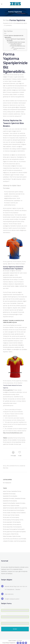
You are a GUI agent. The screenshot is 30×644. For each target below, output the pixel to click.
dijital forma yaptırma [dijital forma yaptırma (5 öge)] (21, 508)
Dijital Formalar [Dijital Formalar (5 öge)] (15, 506)
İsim (3, 608)
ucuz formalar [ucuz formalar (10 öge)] (22, 539)
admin (25, 23)
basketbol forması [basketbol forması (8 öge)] (20, 498)
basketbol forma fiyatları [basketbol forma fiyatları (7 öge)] (10, 496)
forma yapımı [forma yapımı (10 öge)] (7, 534)
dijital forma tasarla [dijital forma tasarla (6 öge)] (9, 508)
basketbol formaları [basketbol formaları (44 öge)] (9, 498)
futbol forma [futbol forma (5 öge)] (15, 534)
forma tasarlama (17, 442)
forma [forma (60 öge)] (5, 510)
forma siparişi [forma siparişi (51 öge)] (7, 520)
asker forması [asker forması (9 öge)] (7, 491)
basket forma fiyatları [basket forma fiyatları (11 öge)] (9, 503)
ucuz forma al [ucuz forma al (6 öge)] (14, 539)
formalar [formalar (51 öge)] (14, 513)
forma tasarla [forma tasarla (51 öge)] (17, 522)
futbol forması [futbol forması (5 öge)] (17, 536)
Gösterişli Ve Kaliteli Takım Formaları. (17, 42)
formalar (11, 444)
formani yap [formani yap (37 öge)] (6, 515)
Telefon (4, 621)
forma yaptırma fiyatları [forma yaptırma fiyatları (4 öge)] (19, 532)
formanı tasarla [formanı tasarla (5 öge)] (15, 515)
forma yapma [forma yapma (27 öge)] (13, 529)
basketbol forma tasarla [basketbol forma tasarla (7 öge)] (10, 501)
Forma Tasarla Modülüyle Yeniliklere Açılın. (19, 47)
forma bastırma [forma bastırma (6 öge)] (11, 510)
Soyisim (4, 614)
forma (19, 438)
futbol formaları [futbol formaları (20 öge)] (7, 536)
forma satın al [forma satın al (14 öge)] (7, 517)
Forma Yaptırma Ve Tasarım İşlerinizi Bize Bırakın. (16, 40)
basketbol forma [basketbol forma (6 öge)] (16, 491)
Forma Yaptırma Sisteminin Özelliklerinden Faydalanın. (16, 44)
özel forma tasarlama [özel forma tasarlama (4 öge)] (20, 541)
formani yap (18, 444)
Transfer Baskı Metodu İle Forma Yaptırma (19, 49)
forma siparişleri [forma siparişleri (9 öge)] (8, 522)
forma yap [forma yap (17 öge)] (6, 529)
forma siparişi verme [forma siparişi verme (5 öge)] (17, 520)
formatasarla (12, 13)
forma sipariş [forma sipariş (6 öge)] (15, 517)
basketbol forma (12, 438)
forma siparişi (21, 440)
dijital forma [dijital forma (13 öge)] (6, 506)
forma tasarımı (7, 442)
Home (6, 13)
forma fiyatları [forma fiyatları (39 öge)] (20, 510)
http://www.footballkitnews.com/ (13, 433)
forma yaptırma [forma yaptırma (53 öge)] (7, 532)
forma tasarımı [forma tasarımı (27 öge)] (18, 527)
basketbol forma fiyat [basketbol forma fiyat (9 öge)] (9, 494)
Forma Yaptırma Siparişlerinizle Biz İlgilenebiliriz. (14, 36)
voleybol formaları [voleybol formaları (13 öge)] (8, 541)
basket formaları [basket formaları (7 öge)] (21, 503)
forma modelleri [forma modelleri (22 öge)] (21, 513)
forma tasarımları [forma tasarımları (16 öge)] (8, 527)
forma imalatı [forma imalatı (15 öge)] (7, 513)
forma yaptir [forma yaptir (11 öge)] (21, 529)
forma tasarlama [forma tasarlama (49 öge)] (8, 525)
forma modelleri (12, 440)
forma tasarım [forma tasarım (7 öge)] (17, 525)
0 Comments (8, 25)
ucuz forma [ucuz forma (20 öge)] (6, 539)
